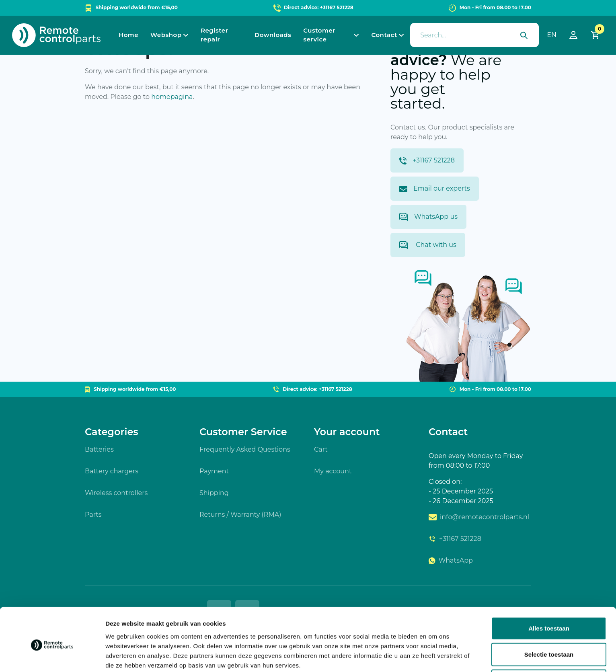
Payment (214, 471)
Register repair (215, 35)
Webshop (166, 35)
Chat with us (428, 245)
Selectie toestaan (549, 620)
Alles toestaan (549, 593)
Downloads (273, 35)
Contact (384, 35)
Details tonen (434, 656)
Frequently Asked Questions (245, 449)
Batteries (99, 449)
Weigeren (549, 646)
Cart (321, 449)
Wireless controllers (116, 493)
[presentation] (474, 35)
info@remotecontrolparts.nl (479, 517)
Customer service (319, 35)
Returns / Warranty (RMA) (240, 515)
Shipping (214, 493)
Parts (93, 515)
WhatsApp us (428, 217)
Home (128, 35)
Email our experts (435, 188)
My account (333, 471)
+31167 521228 (427, 160)
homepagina (172, 97)
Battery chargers (112, 471)
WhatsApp (451, 560)
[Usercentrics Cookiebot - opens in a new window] (52, 656)
